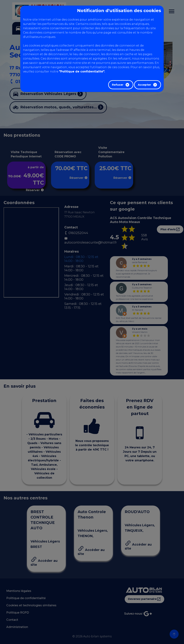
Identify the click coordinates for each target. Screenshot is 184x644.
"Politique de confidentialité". (82, 71)
